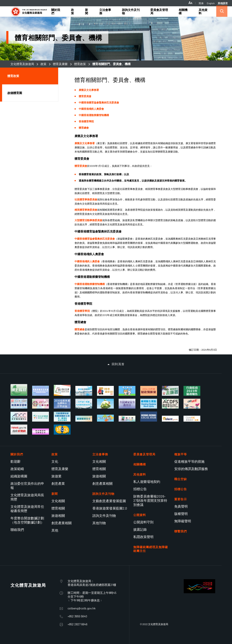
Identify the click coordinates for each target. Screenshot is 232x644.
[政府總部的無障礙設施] (41, 432)
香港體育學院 (86, 121)
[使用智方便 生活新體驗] (127, 419)
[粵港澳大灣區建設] (105, 418)
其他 (55, 530)
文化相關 (58, 501)
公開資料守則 (143, 522)
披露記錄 (140, 529)
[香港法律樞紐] (149, 417)
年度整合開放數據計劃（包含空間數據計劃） (27, 520)
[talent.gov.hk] (170, 419)
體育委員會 (85, 96)
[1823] (62, 430)
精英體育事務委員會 (86, 210)
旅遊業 (56, 476)
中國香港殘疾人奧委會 (91, 109)
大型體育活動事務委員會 (88, 220)
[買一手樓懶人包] (127, 391)
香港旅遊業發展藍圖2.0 (110, 508)
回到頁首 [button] (118, 364)
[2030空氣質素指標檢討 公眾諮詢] (62, 404)
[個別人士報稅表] (19, 390)
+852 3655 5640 (77, 616)
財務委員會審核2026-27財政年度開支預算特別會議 (150, 500)
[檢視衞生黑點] (149, 404)
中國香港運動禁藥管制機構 (94, 115)
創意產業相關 (62, 523)
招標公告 (140, 489)
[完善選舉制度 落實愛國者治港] (62, 417)
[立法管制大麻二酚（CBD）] (192, 404)
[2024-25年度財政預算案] (149, 391)
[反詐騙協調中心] (19, 417)
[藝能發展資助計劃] (170, 404)
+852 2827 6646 (77, 624)
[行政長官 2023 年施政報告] (192, 391)
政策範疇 (17, 469)
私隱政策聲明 (143, 537)
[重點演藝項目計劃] (41, 391)
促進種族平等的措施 (189, 461)
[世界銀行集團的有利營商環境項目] (84, 404)
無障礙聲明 (183, 521)
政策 (43, 64)
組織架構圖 (19, 476)
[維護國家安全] (84, 419)
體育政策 (80, 64)
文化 (55, 461)
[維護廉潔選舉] (19, 404)
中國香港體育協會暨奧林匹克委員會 (99, 102)
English (211, 3)
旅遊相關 (58, 515)
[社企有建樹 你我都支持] (105, 404)
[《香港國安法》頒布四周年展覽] (105, 391)
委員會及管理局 (144, 454)
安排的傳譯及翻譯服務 (191, 469)
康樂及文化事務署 (89, 90)
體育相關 (58, 508)
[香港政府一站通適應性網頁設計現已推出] (192, 419)
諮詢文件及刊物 (104, 515)
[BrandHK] (199, 592)
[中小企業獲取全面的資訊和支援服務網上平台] (41, 417)
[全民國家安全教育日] (127, 404)
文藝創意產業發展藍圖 (109, 501)
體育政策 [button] (13, 76)
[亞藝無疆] (41, 404)
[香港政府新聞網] (19, 430)
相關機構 (140, 464)
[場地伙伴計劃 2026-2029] (62, 390)
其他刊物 (99, 523)
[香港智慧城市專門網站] (84, 391)
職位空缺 (181, 479)
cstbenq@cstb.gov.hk (82, 608)
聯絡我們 (17, 530)
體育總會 (84, 128)
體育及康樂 (60, 64)
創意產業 (58, 483)
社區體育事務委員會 (86, 199)
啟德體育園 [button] (15, 93)
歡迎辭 (16, 461)
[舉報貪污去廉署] (170, 391)
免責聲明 (181, 506)
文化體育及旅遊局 (22, 64)
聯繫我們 (181, 531)
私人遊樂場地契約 (147, 481)
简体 (201, 3)
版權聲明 (181, 514)
